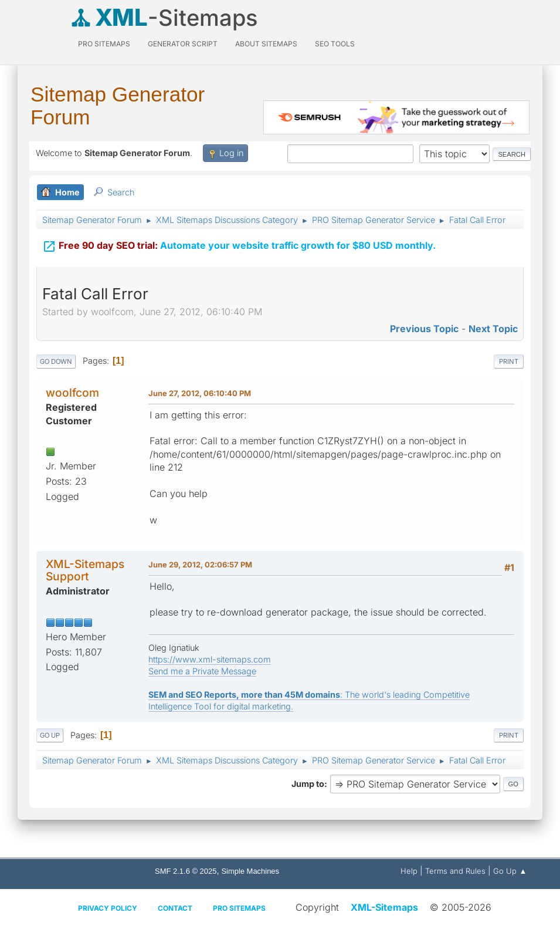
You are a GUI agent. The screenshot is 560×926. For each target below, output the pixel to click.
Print (509, 361)
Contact (175, 908)
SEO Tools (335, 44)
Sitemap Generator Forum (118, 106)
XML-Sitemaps (384, 907)
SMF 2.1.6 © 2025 (186, 871)
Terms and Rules (455, 871)
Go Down (56, 361)
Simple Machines (250, 871)
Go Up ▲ (510, 871)
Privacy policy (108, 908)
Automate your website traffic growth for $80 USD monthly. (239, 244)
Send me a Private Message (202, 671)
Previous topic (424, 329)
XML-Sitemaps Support (85, 570)
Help (409, 871)
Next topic (493, 329)
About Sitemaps (266, 44)
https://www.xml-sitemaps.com (210, 659)
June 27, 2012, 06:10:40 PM (200, 393)
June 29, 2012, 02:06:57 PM (200, 565)
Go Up (50, 735)
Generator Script (183, 44)
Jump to (308, 784)
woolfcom (72, 393)
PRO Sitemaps (104, 44)
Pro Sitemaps (239, 908)
